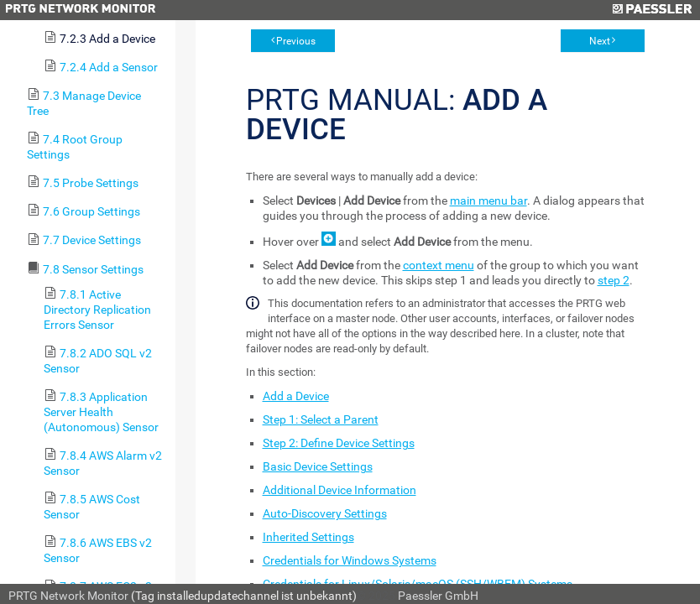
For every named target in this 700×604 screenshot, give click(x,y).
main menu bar (488, 200)
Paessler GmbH (438, 596)
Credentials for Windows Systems (350, 560)
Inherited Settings (308, 537)
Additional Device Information (340, 490)
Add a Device (296, 396)
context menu (439, 265)
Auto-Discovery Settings (325, 513)
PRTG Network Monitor (68, 596)
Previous (296, 41)
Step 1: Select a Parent (321, 419)
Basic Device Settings (318, 466)
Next (600, 41)
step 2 (614, 280)
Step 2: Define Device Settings (339, 443)
